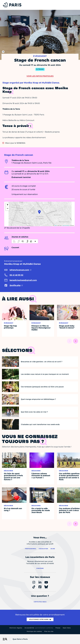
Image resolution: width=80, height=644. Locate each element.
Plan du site (49, 631)
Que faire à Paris (20, 639)
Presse (58, 628)
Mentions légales (16, 628)
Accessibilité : (39, 628)
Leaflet (55, 225)
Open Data (67, 628)
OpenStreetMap (66, 225)
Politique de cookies (34, 631)
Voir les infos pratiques (40, 76)
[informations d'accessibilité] (25, 241)
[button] (39, 212)
